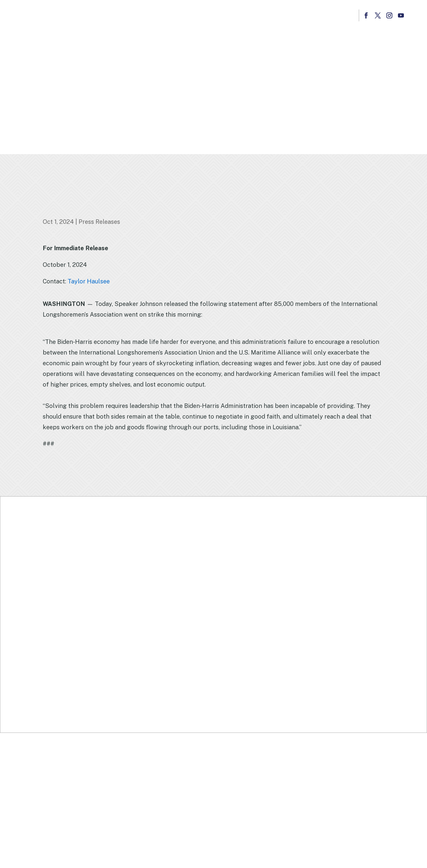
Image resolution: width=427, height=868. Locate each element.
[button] (366, 15)
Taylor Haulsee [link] (89, 281)
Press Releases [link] (99, 222)
